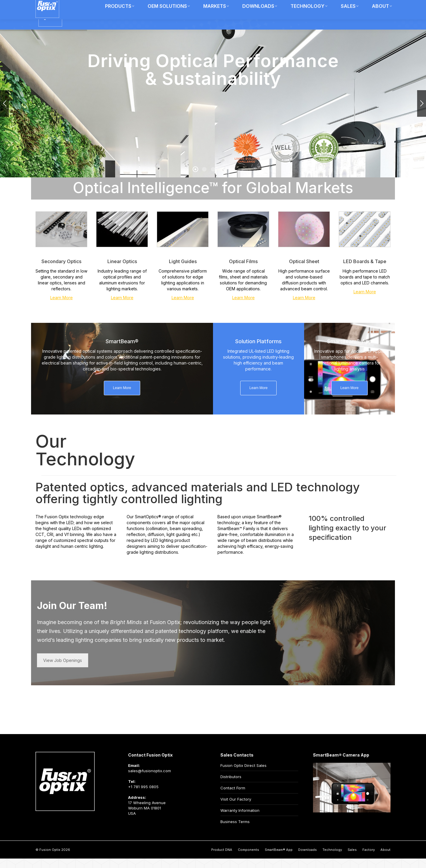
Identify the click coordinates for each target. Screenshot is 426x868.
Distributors (231, 786)
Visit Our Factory (236, 809)
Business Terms (235, 831)
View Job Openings (63, 670)
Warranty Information (240, 820)
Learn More (62, 307)
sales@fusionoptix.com (150, 780)
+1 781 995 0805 (143, 796)
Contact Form (233, 797)
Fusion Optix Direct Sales (243, 775)
